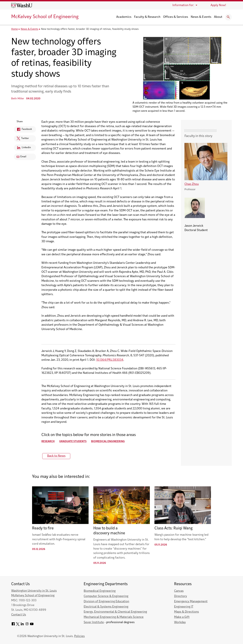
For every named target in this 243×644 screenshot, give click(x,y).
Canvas (179, 591)
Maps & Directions (186, 612)
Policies (79, 636)
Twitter (21, 139)
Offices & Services (176, 17)
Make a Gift (182, 617)
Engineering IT (184, 607)
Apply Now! (218, 5)
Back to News (56, 456)
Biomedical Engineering (108, 442)
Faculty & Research (147, 17)
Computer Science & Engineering (106, 596)
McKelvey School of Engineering (45, 17)
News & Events (201, 17)
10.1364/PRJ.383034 (110, 360)
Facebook (23, 130)
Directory (181, 596)
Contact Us (19, 615)
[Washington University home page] (22, 5)
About (218, 17)
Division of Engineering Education (106, 602)
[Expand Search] (228, 17)
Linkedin (22, 148)
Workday (180, 622)
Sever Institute (94, 622)
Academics (124, 17)
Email (21, 157)
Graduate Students (73, 442)
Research (48, 442)
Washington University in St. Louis (34, 591)
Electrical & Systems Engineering (106, 607)
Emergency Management (191, 602)
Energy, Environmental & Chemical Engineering (115, 612)
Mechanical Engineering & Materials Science (114, 617)
